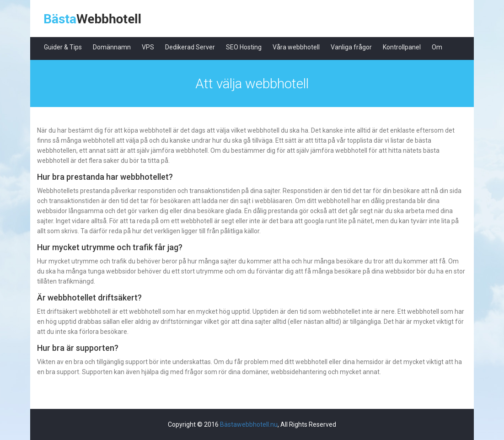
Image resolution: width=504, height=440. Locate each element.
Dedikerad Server (190, 47)
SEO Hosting (244, 47)
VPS (148, 47)
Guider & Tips (63, 47)
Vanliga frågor (351, 47)
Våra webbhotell (296, 47)
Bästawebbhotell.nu (249, 424)
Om (437, 47)
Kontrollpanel (402, 47)
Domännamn (112, 47)
